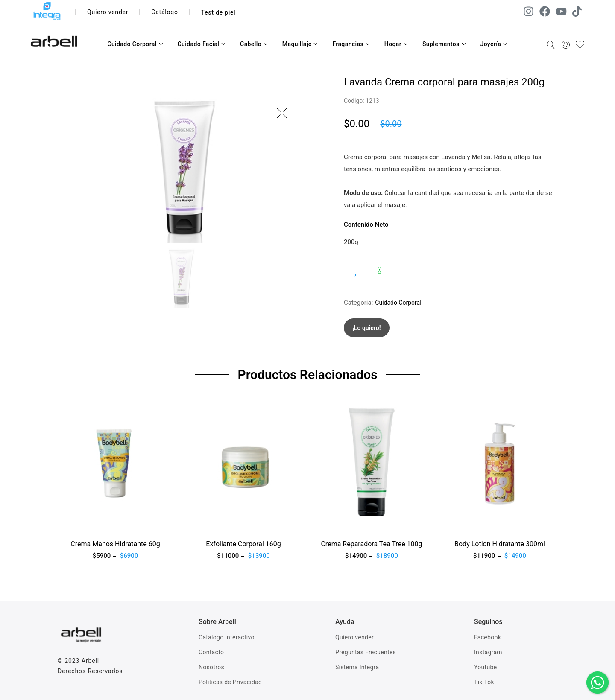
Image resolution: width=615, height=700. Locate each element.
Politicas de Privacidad (230, 682)
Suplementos (444, 44)
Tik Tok (484, 682)
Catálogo (165, 12)
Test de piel (218, 12)
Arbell (90, 661)
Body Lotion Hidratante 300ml (500, 544)
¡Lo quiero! (367, 328)
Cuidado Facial (201, 44)
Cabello (254, 44)
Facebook (488, 637)
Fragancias (351, 44)
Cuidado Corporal (135, 44)
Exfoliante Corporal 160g (243, 544)
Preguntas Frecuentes (366, 652)
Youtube (485, 667)
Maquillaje (300, 44)
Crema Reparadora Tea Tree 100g (371, 544)
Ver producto (76, 524)
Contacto (211, 652)
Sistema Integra (357, 667)
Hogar (396, 44)
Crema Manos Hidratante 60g (115, 544)
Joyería (494, 44)
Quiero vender (108, 12)
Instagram (488, 652)
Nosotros (211, 667)
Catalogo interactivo (227, 637)
